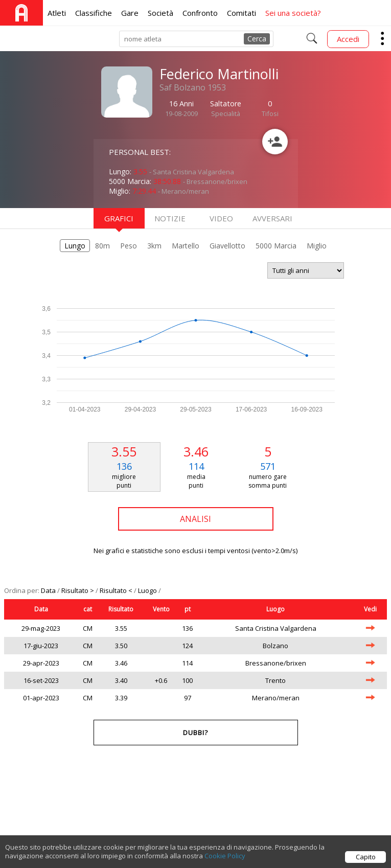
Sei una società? (293, 13)
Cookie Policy (225, 862)
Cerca (257, 39)
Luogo (148, 590)
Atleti (57, 13)
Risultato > (78, 590)
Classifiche (94, 13)
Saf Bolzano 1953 (193, 87)
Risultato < (117, 590)
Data (49, 590)
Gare (130, 13)
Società (160, 13)
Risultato (121, 609)
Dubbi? (195, 733)
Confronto (200, 13)
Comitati (241, 13)
